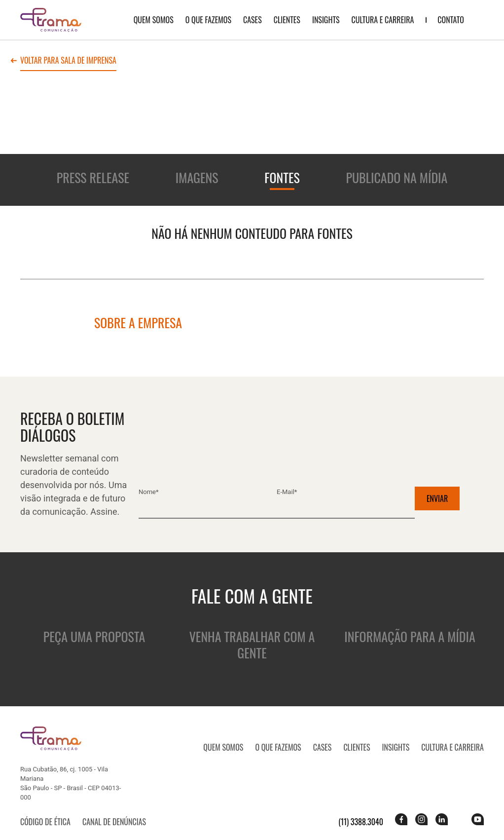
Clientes (287, 20)
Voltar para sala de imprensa (68, 61)
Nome (149, 492)
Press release (93, 177)
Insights (326, 20)
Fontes (282, 177)
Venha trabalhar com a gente (252, 645)
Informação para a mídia (410, 636)
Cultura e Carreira (383, 20)
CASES (252, 20)
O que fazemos (208, 20)
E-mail (287, 492)
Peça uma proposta (94, 636)
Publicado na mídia (396, 177)
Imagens (197, 177)
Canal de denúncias (114, 822)
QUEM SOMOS (154, 20)
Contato (451, 20)
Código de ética (45, 822)
